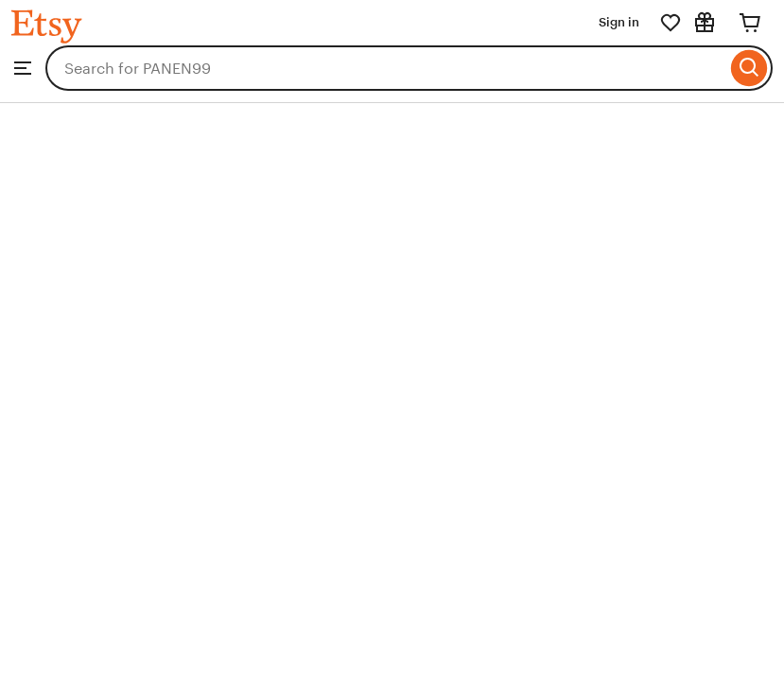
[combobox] (386, 68)
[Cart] (750, 23)
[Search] (749, 68)
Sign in (619, 22)
